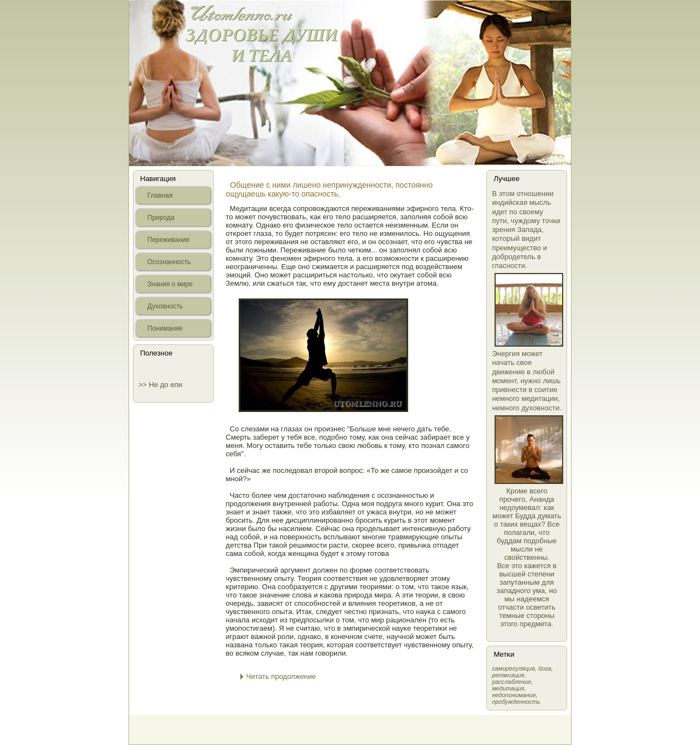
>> (144, 385)
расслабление (511, 682)
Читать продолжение (281, 676)
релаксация (508, 675)
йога (545, 668)
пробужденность (516, 702)
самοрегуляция (513, 668)
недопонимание (514, 695)
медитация (508, 688)
